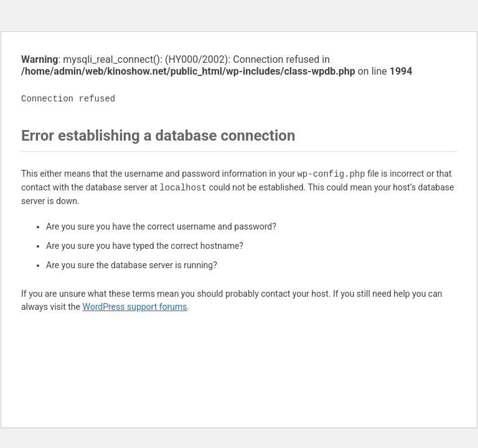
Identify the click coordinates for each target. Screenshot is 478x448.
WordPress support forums (134, 307)
